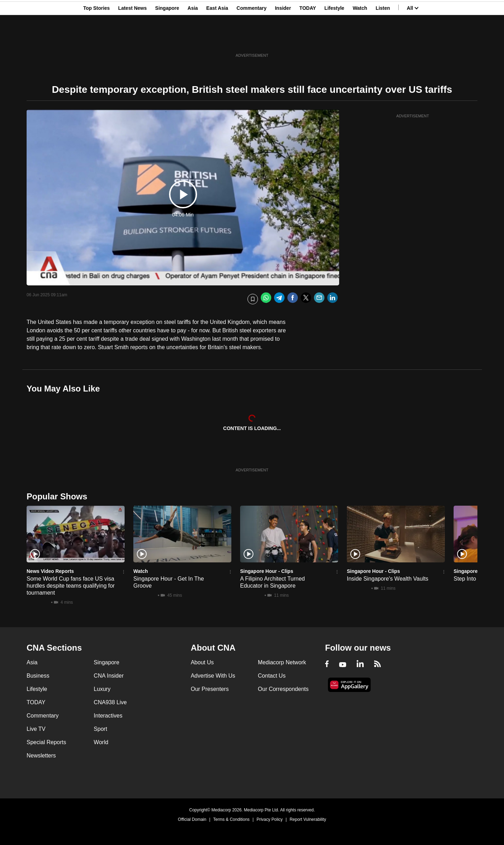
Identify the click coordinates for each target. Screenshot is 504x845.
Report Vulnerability (308, 819)
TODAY (307, 40)
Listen (383, 40)
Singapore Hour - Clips (267, 571)
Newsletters (41, 756)
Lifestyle (334, 40)
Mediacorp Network (282, 662)
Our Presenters (210, 689)
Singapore (167, 40)
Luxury (102, 689)
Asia (193, 40)
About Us (202, 662)
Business (38, 676)
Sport (100, 729)
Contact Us (272, 676)
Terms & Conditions (231, 819)
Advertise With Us (213, 676)
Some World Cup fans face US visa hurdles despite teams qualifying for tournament (71, 586)
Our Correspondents (283, 689)
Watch (360, 40)
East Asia (217, 40)
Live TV (36, 729)
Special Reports (46, 742)
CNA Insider (109, 676)
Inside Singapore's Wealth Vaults (388, 579)
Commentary (252, 40)
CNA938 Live (110, 702)
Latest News (133, 40)
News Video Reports (50, 571)
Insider (283, 40)
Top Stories (97, 40)
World (101, 742)
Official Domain (192, 819)
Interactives (108, 716)
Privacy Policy (270, 819)
